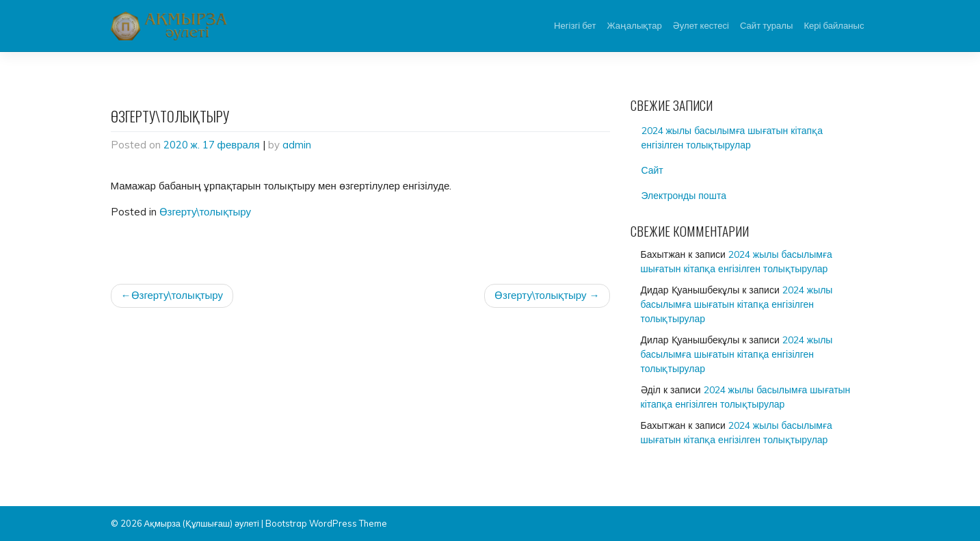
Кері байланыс (834, 25)
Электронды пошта (684, 196)
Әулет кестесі (701, 25)
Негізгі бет (575, 25)
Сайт (652, 170)
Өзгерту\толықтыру (206, 212)
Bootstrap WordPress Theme (326, 523)
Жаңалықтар (634, 25)
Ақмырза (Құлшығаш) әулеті (202, 523)
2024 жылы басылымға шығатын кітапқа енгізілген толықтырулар (732, 138)
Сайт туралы (766, 25)
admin (297, 145)
